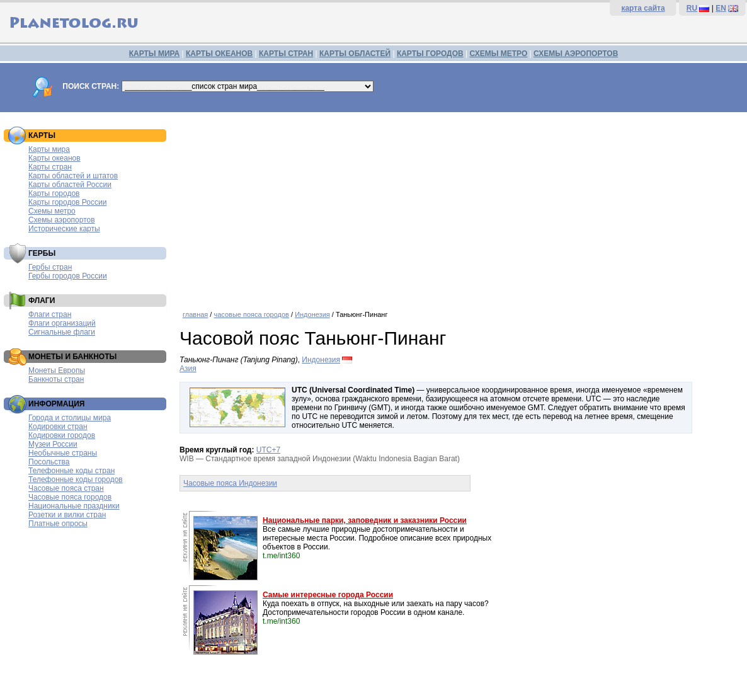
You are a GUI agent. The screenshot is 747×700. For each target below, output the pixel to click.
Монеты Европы (57, 370)
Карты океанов (54, 158)
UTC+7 (268, 450)
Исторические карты (64, 229)
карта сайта (643, 8)
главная (195, 314)
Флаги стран (50, 314)
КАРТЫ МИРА (154, 54)
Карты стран (50, 167)
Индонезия (312, 314)
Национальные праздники (74, 506)
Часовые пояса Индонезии (230, 483)
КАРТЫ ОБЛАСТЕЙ (355, 54)
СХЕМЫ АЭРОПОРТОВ (576, 54)
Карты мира (49, 149)
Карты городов (54, 193)
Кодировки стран (58, 427)
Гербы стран (50, 267)
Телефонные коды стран (71, 471)
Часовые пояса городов (70, 497)
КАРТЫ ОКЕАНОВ (219, 54)
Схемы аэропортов (62, 220)
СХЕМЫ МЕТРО (498, 54)
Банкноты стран (56, 379)
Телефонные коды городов (76, 479)
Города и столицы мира (70, 418)
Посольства (49, 462)
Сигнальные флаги (62, 332)
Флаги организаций (62, 323)
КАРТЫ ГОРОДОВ (430, 54)
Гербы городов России (68, 276)
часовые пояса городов (251, 314)
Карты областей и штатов (73, 176)
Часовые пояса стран (66, 488)
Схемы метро (52, 211)
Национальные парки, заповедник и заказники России (365, 520)
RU (692, 8)
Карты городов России (67, 202)
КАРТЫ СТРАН (286, 54)
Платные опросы (58, 524)
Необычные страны (63, 453)
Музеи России (53, 444)
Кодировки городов (62, 435)
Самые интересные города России (328, 595)
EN (721, 8)
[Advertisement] (460, 207)
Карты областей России (70, 185)
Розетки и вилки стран (67, 515)
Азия (188, 369)
